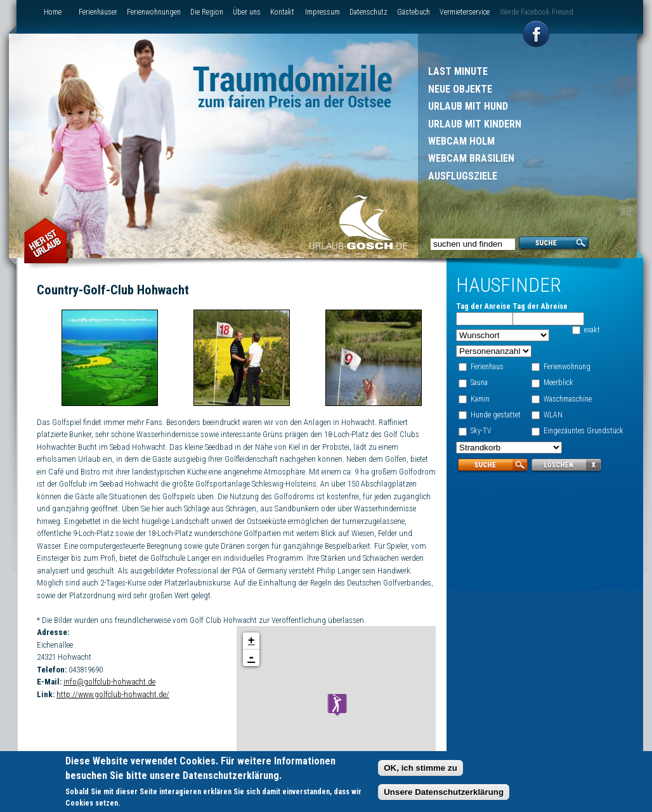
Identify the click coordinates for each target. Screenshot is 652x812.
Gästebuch (414, 12)
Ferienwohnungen (154, 12)
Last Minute (458, 71)
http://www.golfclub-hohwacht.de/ (113, 694)
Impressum (323, 12)
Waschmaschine (568, 399)
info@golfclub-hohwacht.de (109, 682)
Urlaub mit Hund (468, 106)
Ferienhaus (487, 367)
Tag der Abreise (540, 306)
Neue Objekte (460, 89)
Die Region (207, 12)
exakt (592, 330)
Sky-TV (481, 431)
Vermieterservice (465, 12)
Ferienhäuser (98, 12)
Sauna (479, 383)
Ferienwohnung (567, 367)
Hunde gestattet (496, 415)
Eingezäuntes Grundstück (584, 431)
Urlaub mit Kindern (475, 124)
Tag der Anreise (483, 306)
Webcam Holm (461, 141)
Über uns (247, 12)
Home (53, 12)
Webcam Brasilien (471, 158)
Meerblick (558, 383)
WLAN (553, 415)
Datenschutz (368, 12)
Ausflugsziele (463, 176)
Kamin (480, 399)
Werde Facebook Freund (537, 12)
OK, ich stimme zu (421, 769)
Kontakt (282, 12)
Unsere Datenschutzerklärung (444, 793)
